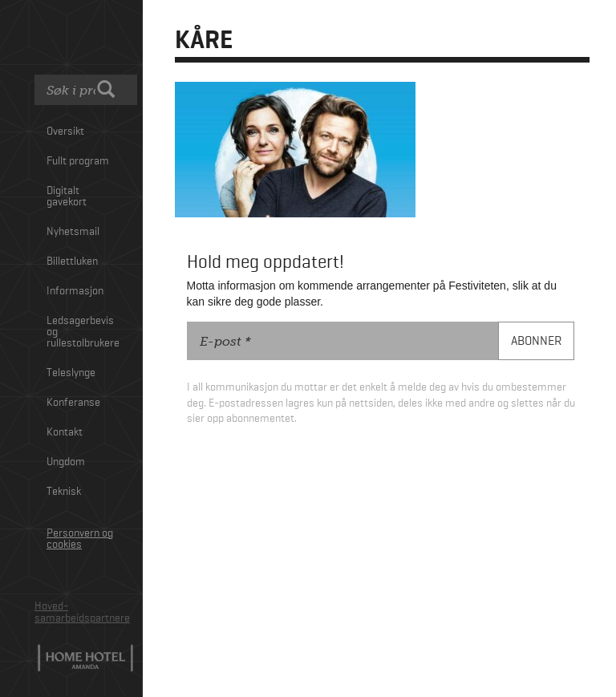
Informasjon (75, 291)
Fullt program (78, 161)
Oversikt (65, 132)
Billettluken (72, 261)
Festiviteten (86, 39)
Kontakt (65, 432)
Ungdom (66, 462)
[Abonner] (536, 342)
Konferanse (73, 403)
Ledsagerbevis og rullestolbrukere (83, 332)
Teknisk (64, 492)
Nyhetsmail (73, 232)
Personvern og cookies (80, 539)
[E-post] (343, 341)
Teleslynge (71, 373)
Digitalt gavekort (67, 197)
